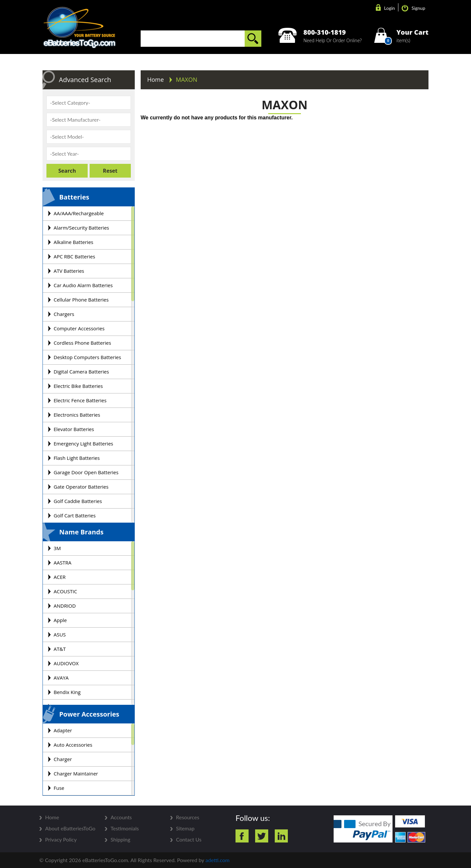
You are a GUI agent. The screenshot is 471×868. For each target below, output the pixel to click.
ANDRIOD (65, 606)
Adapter (63, 730)
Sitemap (185, 828)
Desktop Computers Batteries (87, 357)
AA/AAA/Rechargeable (79, 213)
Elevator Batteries (74, 429)
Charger (63, 759)
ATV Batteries (69, 271)
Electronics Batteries (77, 415)
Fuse (59, 788)
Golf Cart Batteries (75, 515)
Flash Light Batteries (77, 458)
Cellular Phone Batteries (81, 300)
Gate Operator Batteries (81, 487)
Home (156, 79)
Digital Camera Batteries (81, 372)
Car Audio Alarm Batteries (83, 285)
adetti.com (218, 860)
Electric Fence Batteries (80, 400)
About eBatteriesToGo (70, 828)
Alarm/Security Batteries (81, 228)
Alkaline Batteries (73, 242)
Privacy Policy (61, 840)
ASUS (60, 634)
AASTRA (62, 563)
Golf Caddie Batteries (78, 501)
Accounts (121, 817)
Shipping (120, 840)
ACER (60, 577)
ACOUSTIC (65, 591)
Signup (413, 8)
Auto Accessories (73, 745)
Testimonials (125, 828)
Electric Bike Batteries (78, 386)
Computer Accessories (79, 328)
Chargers (64, 314)
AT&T (60, 649)
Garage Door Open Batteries (86, 472)
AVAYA (61, 678)
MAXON (187, 79)
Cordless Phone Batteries (82, 343)
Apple (60, 620)
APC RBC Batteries (74, 256)
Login (385, 8)
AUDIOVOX (66, 663)
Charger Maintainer (76, 773)
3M (57, 548)
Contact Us (189, 840)
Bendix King (67, 692)
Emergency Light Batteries (83, 443)
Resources (188, 817)
